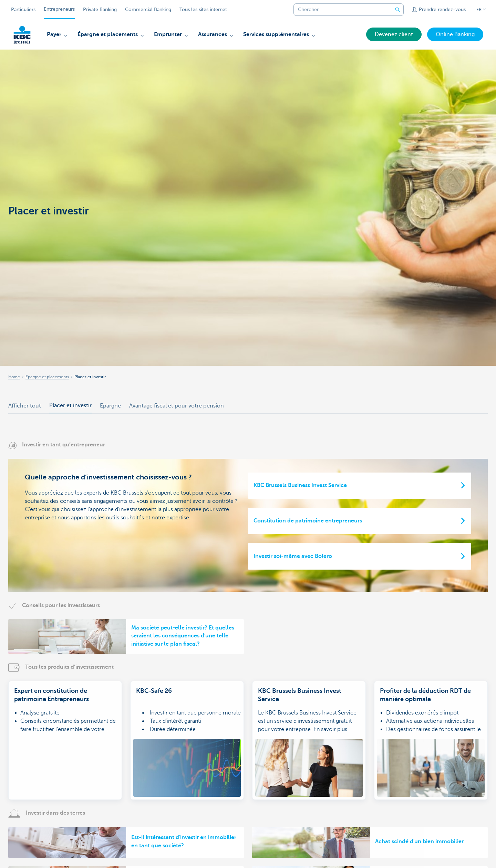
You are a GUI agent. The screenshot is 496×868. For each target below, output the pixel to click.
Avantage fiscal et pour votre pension (177, 406)
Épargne (110, 406)
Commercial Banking (148, 9)
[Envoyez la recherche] (397, 10)
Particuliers (23, 9)
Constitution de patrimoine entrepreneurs (308, 521)
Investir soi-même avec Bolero (293, 556)
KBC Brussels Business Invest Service (300, 485)
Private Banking (100, 9)
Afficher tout (25, 406)
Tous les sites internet (203, 9)
